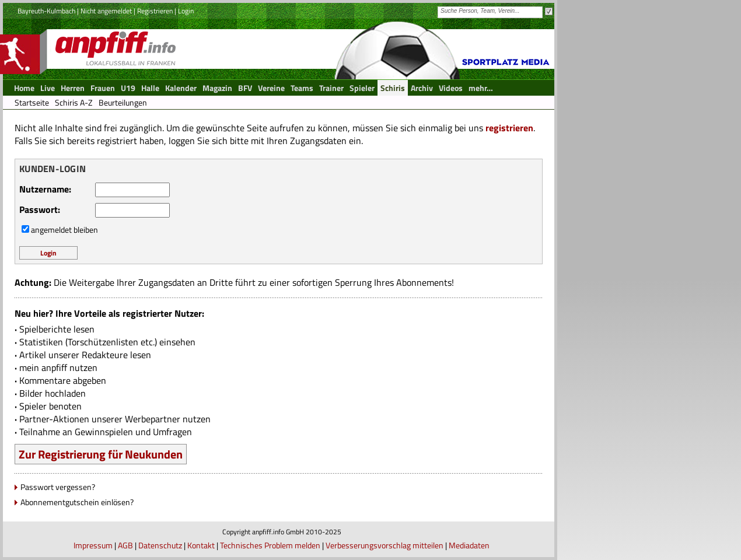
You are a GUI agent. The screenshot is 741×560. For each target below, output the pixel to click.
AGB (125, 545)
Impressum (93, 545)
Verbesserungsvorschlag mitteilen (385, 545)
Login (186, 11)
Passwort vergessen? (58, 487)
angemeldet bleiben (64, 230)
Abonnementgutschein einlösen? (77, 502)
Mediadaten (469, 545)
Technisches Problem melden (270, 545)
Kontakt (201, 545)
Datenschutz (160, 545)
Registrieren (155, 11)
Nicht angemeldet (106, 11)
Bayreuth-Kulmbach (46, 11)
